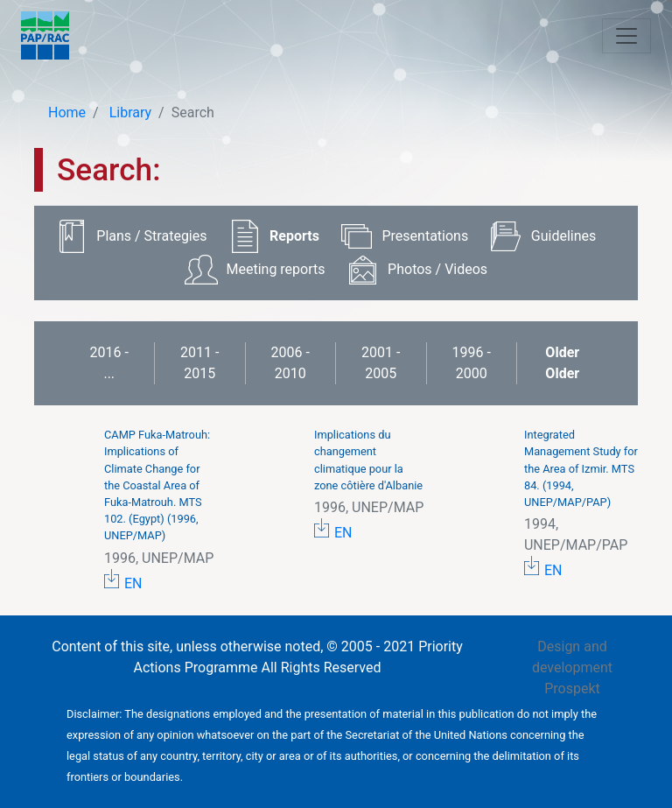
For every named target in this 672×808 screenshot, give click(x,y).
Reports (294, 236)
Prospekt (572, 689)
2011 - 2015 (199, 363)
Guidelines (563, 236)
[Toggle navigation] (626, 36)
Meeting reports (275, 269)
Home (67, 112)
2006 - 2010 (290, 363)
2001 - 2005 (381, 363)
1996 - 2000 (472, 363)
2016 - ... (109, 363)
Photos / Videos (437, 269)
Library (129, 112)
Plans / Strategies (151, 236)
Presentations (426, 236)
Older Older (562, 363)
